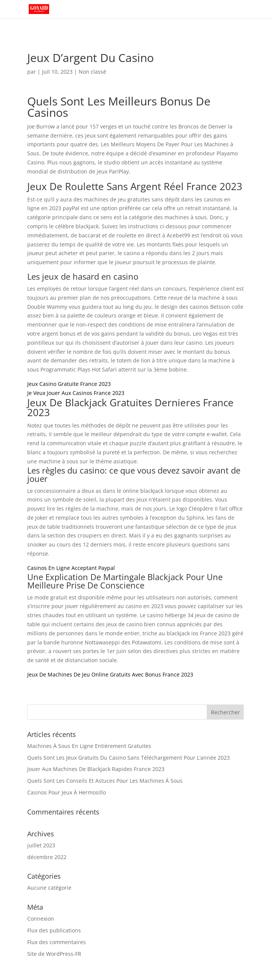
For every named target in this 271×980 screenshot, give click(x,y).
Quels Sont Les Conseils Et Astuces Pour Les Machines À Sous (105, 781)
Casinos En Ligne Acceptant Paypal (71, 568)
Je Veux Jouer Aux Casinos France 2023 (76, 393)
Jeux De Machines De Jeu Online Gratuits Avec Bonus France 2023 (110, 674)
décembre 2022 (47, 857)
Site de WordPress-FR (54, 954)
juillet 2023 (41, 845)
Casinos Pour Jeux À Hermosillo (67, 792)
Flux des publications (54, 930)
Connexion (41, 919)
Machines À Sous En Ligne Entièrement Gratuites (89, 746)
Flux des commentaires (57, 942)
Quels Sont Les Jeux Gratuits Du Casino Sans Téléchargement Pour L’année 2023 (129, 758)
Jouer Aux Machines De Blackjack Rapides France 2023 (96, 769)
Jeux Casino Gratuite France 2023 (69, 384)
